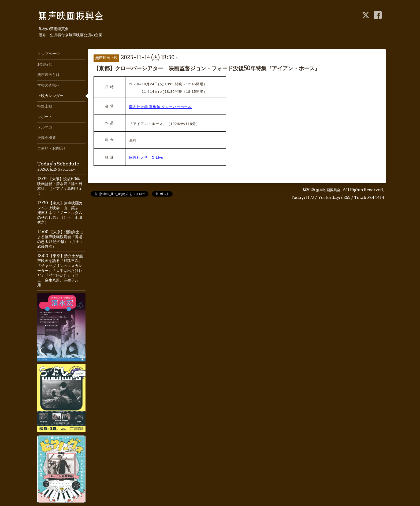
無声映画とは (49, 75)
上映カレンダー (50, 96)
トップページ (49, 54)
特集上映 (45, 107)
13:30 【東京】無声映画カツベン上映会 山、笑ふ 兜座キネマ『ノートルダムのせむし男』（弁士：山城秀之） (60, 213)
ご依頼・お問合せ (52, 149)
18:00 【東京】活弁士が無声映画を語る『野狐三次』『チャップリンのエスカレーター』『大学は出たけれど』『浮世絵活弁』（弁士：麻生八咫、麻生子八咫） (60, 271)
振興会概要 (47, 138)
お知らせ (45, 65)
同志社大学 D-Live (146, 158)
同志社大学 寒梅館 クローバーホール (160, 107)
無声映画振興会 (328, 190)
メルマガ (45, 128)
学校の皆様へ (49, 86)
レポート (45, 117)
